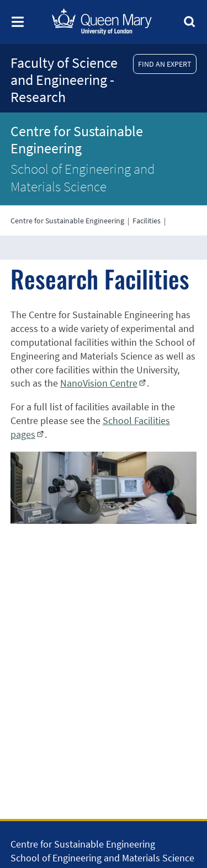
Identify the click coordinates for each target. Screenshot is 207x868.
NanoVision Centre (99, 383)
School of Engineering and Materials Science (83, 178)
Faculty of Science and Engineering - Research (64, 80)
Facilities (147, 221)
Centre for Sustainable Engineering (77, 140)
